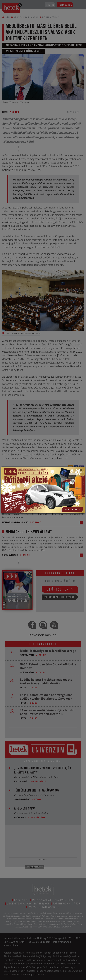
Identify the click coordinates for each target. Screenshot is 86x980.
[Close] (81, 471)
